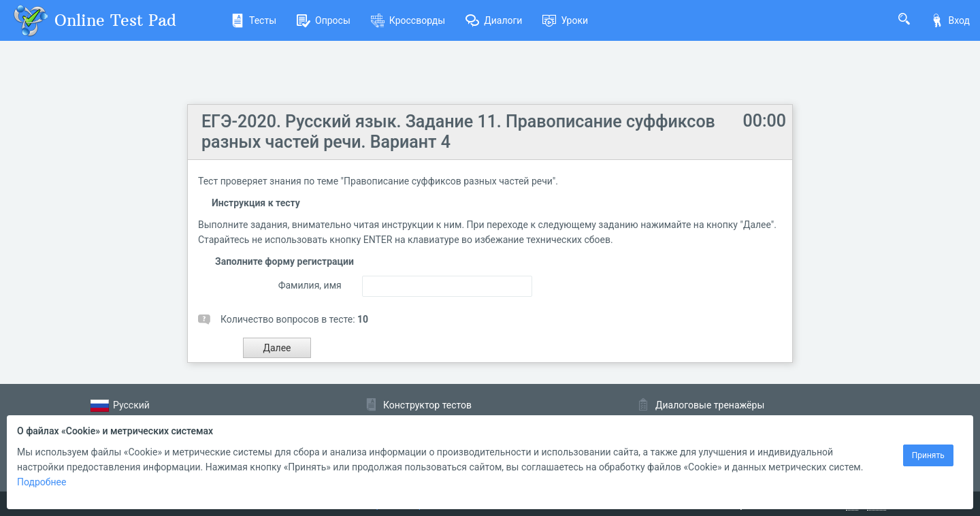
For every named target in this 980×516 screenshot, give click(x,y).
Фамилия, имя (310, 285)
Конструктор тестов (427, 405)
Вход (950, 20)
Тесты (254, 20)
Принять (928, 455)
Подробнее (42, 482)
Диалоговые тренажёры (710, 405)
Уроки (565, 20)
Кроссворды (408, 20)
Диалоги (494, 20)
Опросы (324, 20)
